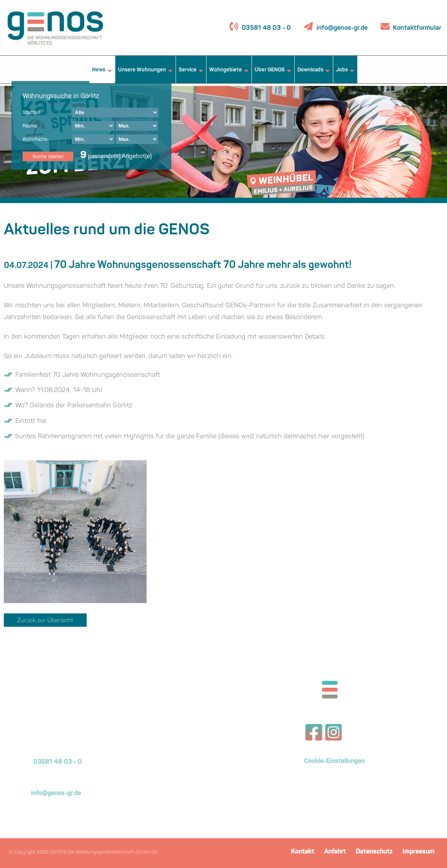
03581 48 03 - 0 (265, 28)
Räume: (30, 126)
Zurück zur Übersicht (45, 621)
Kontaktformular (416, 28)
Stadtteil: (32, 113)
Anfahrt (335, 852)
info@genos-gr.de (342, 28)
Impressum (418, 852)
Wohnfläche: (36, 140)
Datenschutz (374, 852)
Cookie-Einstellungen (334, 762)
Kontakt (303, 852)
